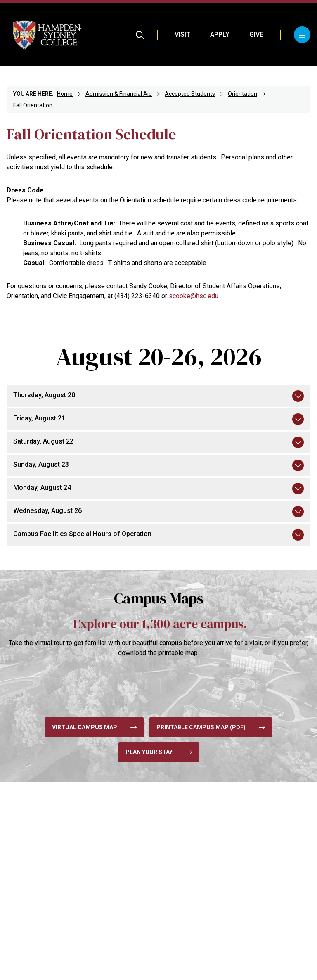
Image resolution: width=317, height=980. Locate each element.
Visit (182, 34)
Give (256, 34)
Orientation (242, 94)
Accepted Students (190, 94)
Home (65, 94)
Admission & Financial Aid (119, 94)
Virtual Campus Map (94, 727)
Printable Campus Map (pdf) (211, 727)
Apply (220, 34)
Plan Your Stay (159, 752)
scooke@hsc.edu (194, 296)
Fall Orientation (33, 105)
